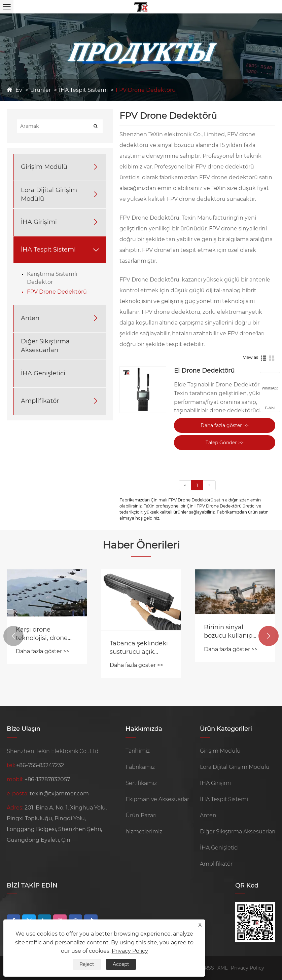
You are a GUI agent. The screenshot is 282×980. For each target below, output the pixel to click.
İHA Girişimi (39, 222)
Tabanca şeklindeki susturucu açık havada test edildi (139, 648)
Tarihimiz (138, 751)
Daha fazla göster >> (225, 425)
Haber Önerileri (141, 545)
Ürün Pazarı (141, 815)
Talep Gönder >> (225, 443)
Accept (121, 964)
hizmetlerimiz (144, 832)
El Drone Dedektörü (204, 371)
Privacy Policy (248, 968)
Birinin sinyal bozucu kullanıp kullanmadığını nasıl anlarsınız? (235, 632)
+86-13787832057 (47, 779)
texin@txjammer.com (59, 794)
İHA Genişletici (43, 373)
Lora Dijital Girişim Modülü (49, 194)
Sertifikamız (141, 783)
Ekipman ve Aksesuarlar (157, 799)
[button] (13, 636)
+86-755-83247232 (40, 765)
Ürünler (41, 90)
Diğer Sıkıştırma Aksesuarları (45, 346)
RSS (209, 968)
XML (222, 968)
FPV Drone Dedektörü (146, 90)
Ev (19, 90)
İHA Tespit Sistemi (83, 90)
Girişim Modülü (44, 167)
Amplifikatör (40, 401)
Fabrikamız (140, 767)
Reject (87, 964)
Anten (30, 318)
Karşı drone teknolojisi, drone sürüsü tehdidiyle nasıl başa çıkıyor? (43, 634)
